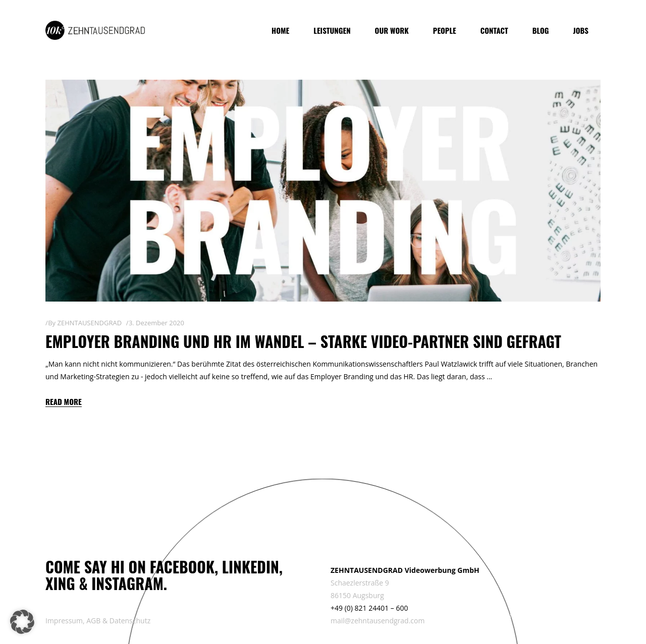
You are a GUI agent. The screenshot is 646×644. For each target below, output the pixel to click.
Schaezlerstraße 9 (360, 583)
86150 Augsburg (357, 595)
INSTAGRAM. (129, 583)
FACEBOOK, (184, 567)
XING (60, 583)
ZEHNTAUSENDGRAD (89, 323)
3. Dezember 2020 (156, 323)
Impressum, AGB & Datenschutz (98, 621)
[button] (22, 622)
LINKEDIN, (252, 567)
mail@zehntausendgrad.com (378, 621)
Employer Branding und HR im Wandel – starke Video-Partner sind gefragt (303, 341)
